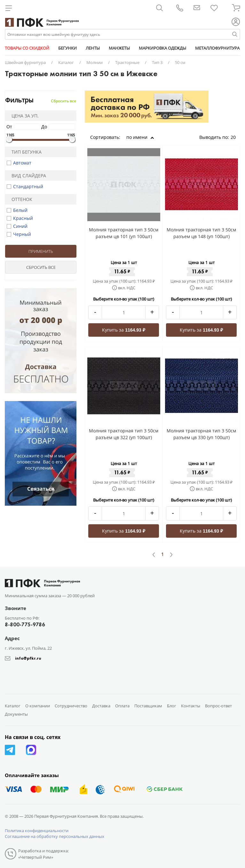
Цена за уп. (23, 116)
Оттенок (20, 199)
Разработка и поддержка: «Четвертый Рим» (43, 854)
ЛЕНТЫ (93, 48)
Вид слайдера (27, 176)
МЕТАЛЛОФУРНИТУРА (217, 48)
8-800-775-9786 (25, 625)
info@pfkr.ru (28, 658)
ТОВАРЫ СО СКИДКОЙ (27, 48)
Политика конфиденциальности (37, 831)
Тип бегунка (24, 152)
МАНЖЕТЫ (119, 48)
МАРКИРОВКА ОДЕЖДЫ (162, 48)
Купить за (124, 330)
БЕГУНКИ (67, 48)
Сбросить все (63, 101)
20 (235, 137)
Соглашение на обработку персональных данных (55, 836)
